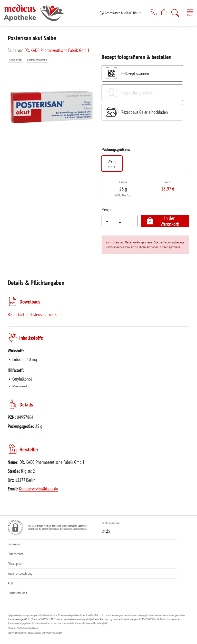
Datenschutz (15, 554)
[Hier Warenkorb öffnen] (162, 13)
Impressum (14, 544)
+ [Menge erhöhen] (132, 221)
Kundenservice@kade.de (38, 489)
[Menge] (120, 221)
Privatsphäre (16, 564)
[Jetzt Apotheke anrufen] (150, 13)
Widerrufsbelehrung (20, 573)
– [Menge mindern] (107, 221)
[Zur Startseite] (36, 13)
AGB (10, 583)
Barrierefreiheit (17, 593)
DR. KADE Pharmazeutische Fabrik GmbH (57, 50)
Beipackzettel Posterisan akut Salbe (36, 314)
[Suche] (174, 13)
